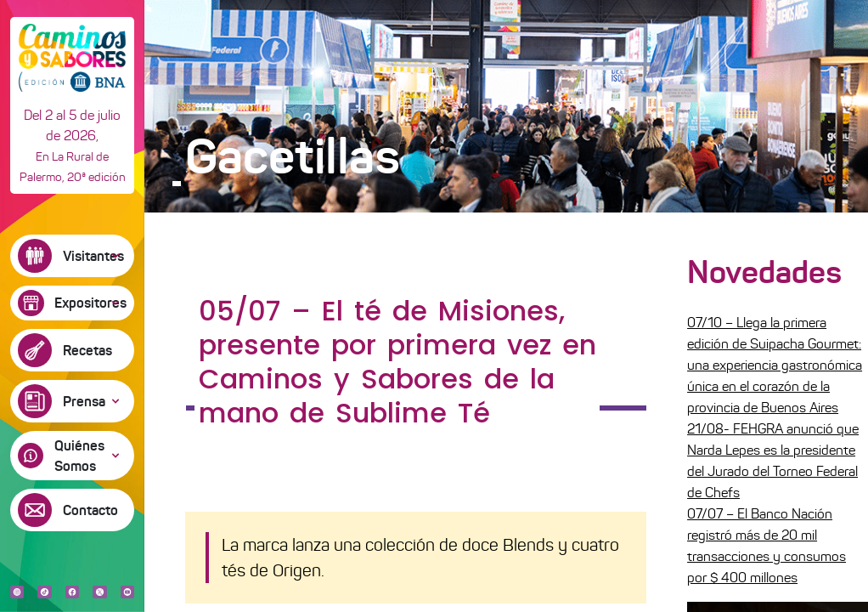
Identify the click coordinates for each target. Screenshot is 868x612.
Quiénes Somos (79, 456)
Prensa (84, 401)
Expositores (90, 303)
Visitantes (93, 256)
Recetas (87, 350)
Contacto (90, 510)
